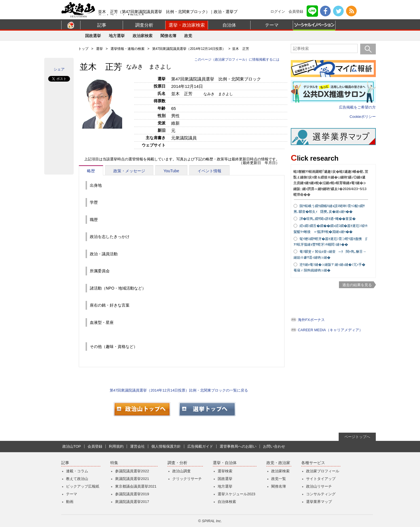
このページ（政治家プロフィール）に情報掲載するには (237, 59)
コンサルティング (321, 494)
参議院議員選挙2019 (132, 494)
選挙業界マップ (319, 502)
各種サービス (313, 463)
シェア (59, 69)
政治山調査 (182, 471)
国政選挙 (93, 36)
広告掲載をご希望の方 (357, 107)
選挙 (99, 49)
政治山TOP (72, 446)
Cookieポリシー (363, 117)
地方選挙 (117, 36)
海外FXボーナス (311, 320)
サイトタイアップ (321, 479)
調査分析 (144, 25)
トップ (83, 49)
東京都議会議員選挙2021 (136, 486)
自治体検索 (227, 502)
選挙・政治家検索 (187, 25)
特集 (114, 463)
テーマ (272, 25)
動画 (70, 502)
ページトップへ (357, 437)
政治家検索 (143, 36)
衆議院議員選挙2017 (132, 502)
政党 (188, 36)
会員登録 (296, 11)
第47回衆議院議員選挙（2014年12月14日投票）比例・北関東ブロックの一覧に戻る (179, 390)
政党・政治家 (278, 463)
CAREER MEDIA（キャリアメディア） (330, 330)
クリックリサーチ (187, 479)
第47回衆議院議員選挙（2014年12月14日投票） (189, 49)
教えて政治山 (77, 479)
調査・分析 (177, 463)
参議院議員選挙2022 (132, 471)
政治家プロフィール (323, 471)
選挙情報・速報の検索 (128, 49)
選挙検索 (225, 471)
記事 (102, 25)
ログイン (278, 11)
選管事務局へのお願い (238, 446)
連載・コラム (77, 471)
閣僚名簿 (168, 36)
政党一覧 (279, 479)
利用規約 (116, 446)
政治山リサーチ (319, 486)
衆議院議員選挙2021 (132, 479)
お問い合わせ (274, 446)
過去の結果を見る (357, 285)
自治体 (229, 25)
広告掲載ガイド (200, 446)
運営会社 (137, 446)
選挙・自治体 (225, 463)
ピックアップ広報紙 (83, 486)
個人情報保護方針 (166, 446)
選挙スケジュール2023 (236, 494)
